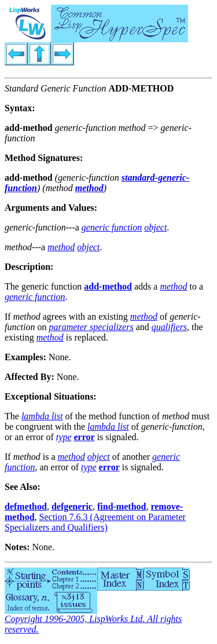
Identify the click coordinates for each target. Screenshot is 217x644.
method (89, 188)
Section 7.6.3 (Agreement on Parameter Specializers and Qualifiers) (95, 522)
